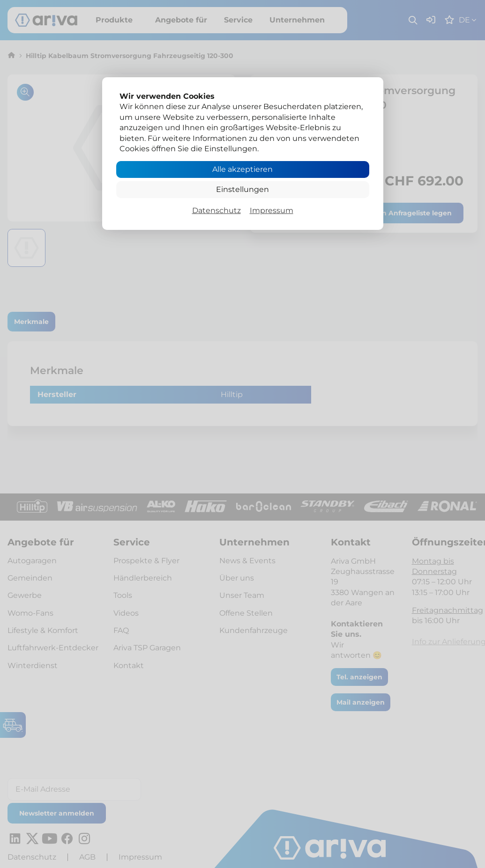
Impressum (272, 210)
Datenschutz (216, 210)
